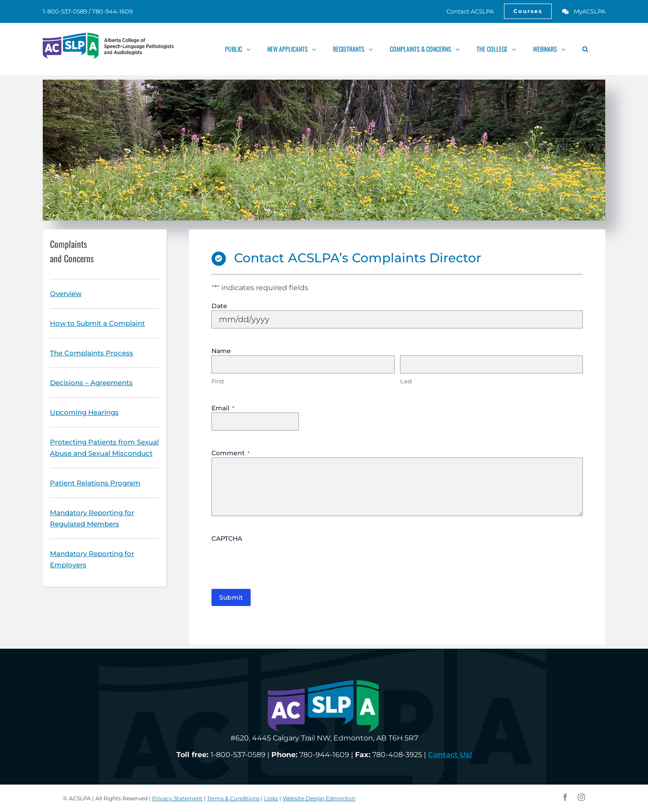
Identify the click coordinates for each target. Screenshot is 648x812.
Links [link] (271, 798)
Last (406, 381)
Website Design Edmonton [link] (319, 798)
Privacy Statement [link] (177, 798)
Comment (231, 453)
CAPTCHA (227, 538)
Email (223, 408)
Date (219, 306)
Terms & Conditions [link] (233, 798)
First (218, 381)
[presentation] (280, 561)
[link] (465, 11)
